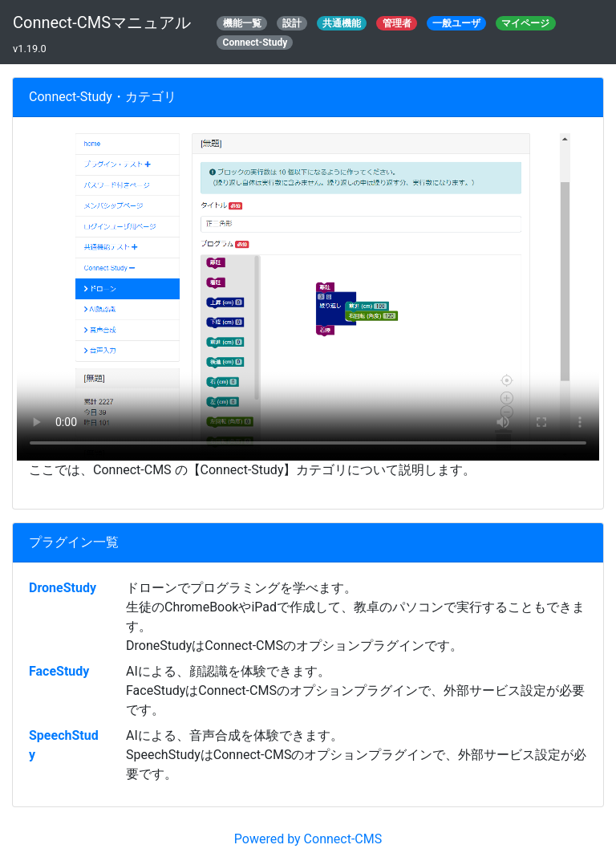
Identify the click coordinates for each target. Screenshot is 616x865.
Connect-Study (255, 43)
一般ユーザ (456, 23)
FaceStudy (59, 671)
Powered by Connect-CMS (308, 839)
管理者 (397, 23)
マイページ (525, 23)
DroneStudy (63, 588)
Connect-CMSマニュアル (102, 22)
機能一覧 (242, 23)
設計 (292, 23)
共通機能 (342, 23)
